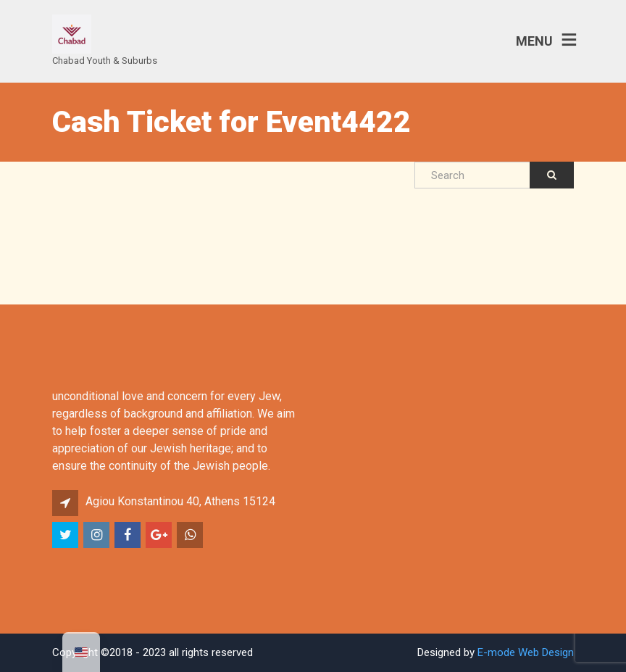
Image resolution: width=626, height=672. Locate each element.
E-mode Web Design (526, 652)
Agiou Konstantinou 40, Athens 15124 (180, 501)
